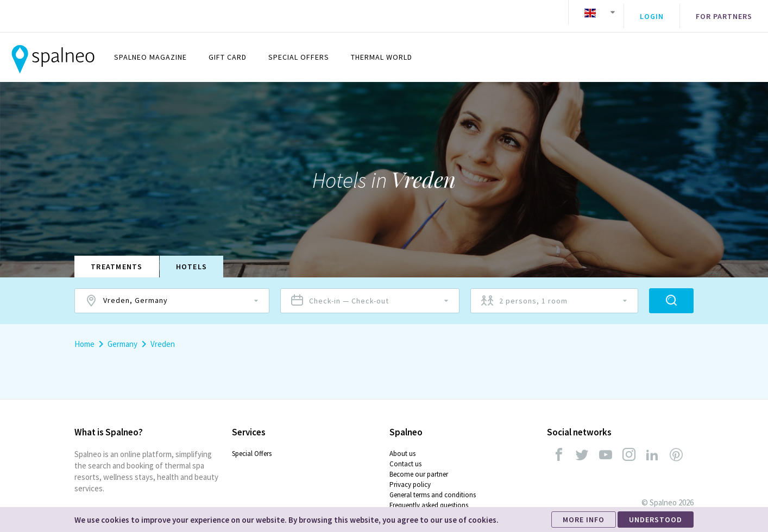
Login (652, 12)
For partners (724, 12)
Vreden (163, 336)
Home (84, 336)
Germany (122, 336)
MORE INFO (584, 520)
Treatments (117, 258)
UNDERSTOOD (656, 520)
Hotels (192, 258)
